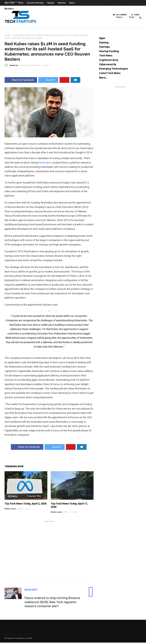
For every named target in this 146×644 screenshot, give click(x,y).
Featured (18, 37)
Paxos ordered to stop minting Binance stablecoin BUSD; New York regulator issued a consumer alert (52, 603)
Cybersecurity (108, 66)
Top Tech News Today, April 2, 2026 (26, 505)
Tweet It (48, 81)
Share (135, 16)
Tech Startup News (77, 37)
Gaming (104, 44)
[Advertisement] (49, 552)
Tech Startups (13, 40)
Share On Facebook (21, 81)
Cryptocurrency (109, 61)
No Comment (120, 16)
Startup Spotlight (55, 37)
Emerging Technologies (114, 70)
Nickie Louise (10, 510)
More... (103, 79)
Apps (102, 39)
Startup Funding (34, 37)
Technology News (32, 40)
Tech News (106, 57)
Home (8, 37)
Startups (104, 48)
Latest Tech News (110, 74)
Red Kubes (45, 164)
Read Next (31, 591)
